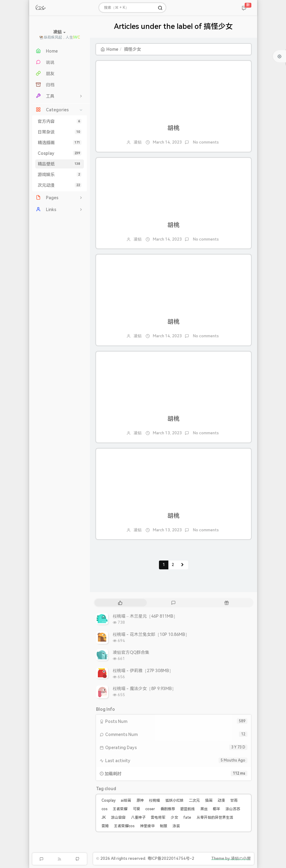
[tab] (121, 603)
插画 (209, 800)
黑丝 (204, 809)
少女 (174, 818)
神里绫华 (147, 826)
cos (105, 809)
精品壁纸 (60, 164)
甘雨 (234, 800)
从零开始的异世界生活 (215, 818)
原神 (140, 800)
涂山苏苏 (233, 809)
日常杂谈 (60, 132)
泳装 (176, 826)
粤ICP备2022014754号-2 (171, 858)
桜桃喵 (154, 800)
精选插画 (60, 143)
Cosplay (60, 153)
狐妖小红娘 (174, 800)
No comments (206, 142)
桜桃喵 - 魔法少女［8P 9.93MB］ (145, 689)
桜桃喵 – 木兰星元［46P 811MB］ (145, 616)
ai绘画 (126, 800)
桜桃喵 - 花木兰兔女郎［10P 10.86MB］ (151, 634)
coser (150, 809)
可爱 (136, 809)
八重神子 (138, 818)
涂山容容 (118, 818)
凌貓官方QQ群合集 (131, 652)
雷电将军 (158, 818)
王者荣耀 (120, 809)
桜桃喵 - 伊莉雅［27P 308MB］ (143, 671)
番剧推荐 (168, 809)
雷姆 (105, 826)
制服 (164, 826)
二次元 (194, 800)
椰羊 (216, 809)
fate (187, 818)
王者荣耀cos (124, 826)
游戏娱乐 (60, 175)
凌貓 (138, 142)
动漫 (221, 800)
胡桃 (174, 128)
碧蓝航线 (188, 809)
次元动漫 (60, 185)
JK (104, 818)
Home (109, 49)
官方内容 (60, 121)
